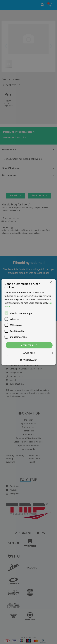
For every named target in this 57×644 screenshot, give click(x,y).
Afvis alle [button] (29, 353)
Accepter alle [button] (29, 345)
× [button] (51, 283)
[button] (28, 360)
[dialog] (28, 322)
